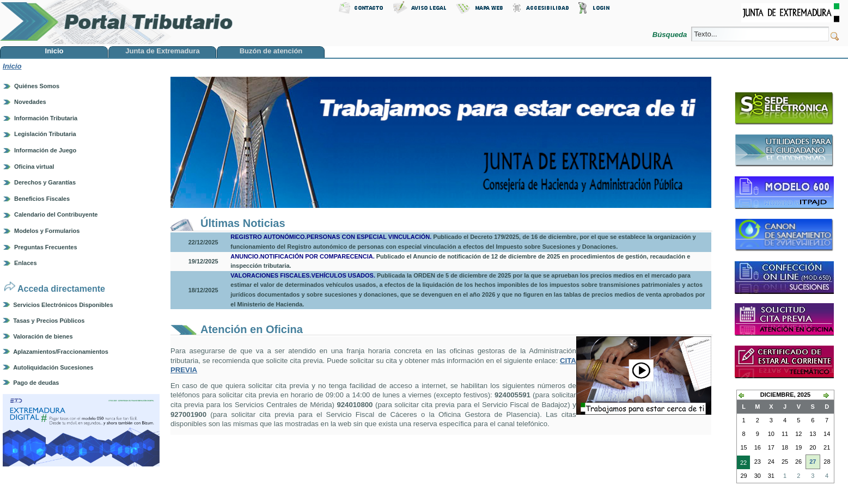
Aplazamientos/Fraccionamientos (61, 352)
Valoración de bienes (43, 336)
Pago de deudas (36, 383)
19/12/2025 (203, 261)
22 (742, 464)
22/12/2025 (203, 242)
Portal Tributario (117, 22)
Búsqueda (671, 35)
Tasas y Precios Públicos (49, 321)
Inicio (12, 66)
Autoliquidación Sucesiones (53, 367)
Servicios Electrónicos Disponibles (63, 305)
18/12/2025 (203, 290)
